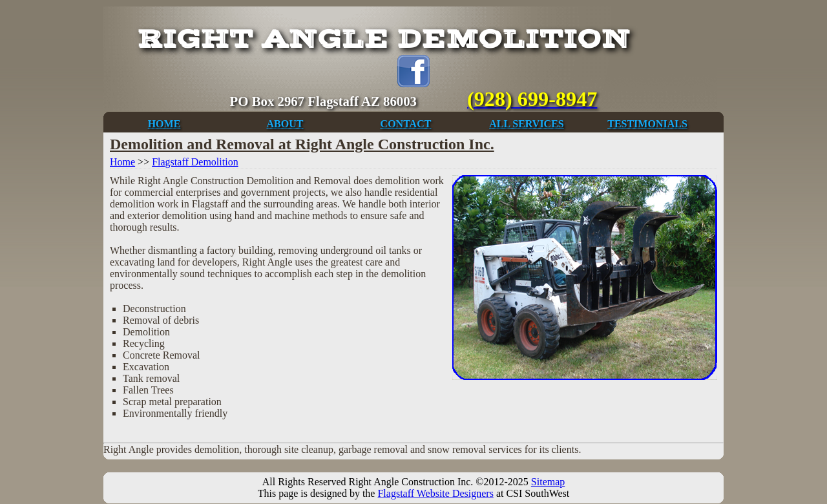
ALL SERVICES (526, 124)
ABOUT (285, 124)
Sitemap (548, 482)
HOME (164, 124)
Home (122, 162)
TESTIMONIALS (647, 124)
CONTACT (406, 124)
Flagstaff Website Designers (435, 493)
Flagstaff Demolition (195, 162)
